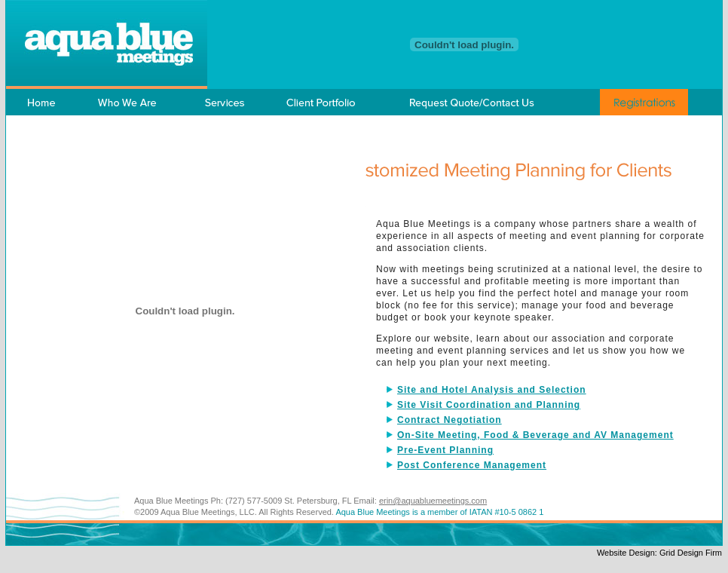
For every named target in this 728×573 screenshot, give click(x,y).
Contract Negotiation (450, 420)
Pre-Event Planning (445, 450)
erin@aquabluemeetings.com (433, 501)
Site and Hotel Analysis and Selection (492, 390)
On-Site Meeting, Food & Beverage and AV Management (535, 435)
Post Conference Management (472, 465)
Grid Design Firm (691, 553)
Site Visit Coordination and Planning (489, 405)
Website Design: (628, 553)
